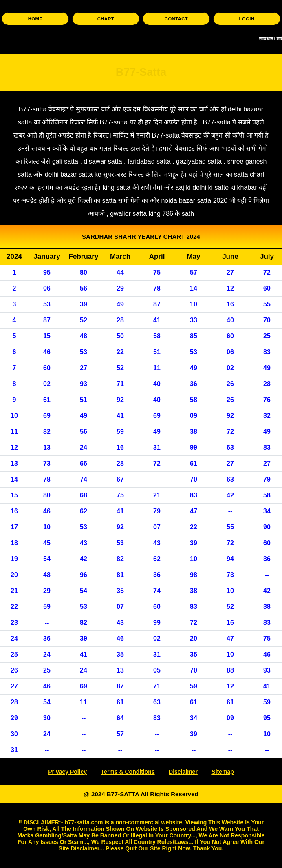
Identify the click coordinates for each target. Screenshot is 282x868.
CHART (106, 19)
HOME (35, 19)
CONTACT (176, 19)
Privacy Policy (67, 772)
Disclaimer (183, 772)
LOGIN (247, 19)
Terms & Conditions (128, 772)
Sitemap (223, 772)
